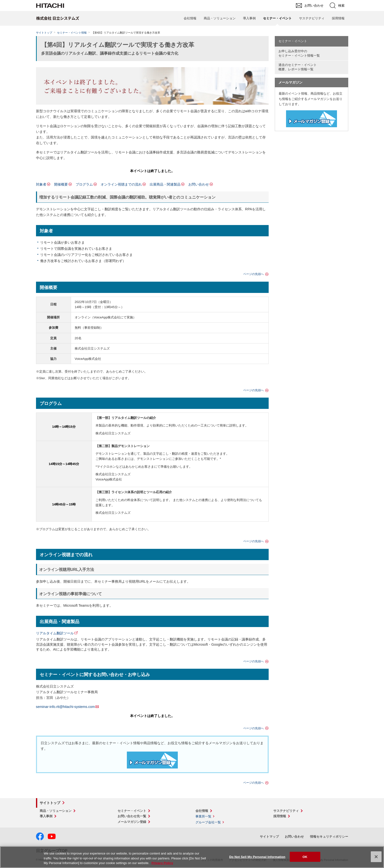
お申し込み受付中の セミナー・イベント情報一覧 (299, 53)
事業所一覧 (203, 816)
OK (305, 857)
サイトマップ (269, 837)
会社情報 (190, 18)
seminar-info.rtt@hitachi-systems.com (66, 707)
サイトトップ (44, 33)
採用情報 (338, 18)
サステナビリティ (312, 18)
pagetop (378, 744)
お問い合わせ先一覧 (132, 816)
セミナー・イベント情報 (72, 33)
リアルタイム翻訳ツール (55, 633)
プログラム (84, 184)
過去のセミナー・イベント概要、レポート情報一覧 (298, 67)
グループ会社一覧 (208, 822)
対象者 (41, 184)
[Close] (376, 857)
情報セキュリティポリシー (329, 837)
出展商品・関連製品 (165, 184)
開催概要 (61, 184)
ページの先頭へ (253, 274)
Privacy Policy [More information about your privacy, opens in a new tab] (162, 863)
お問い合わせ (199, 184)
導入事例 (249, 18)
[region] (192, 857)
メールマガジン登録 (132, 822)
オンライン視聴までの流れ (121, 184)
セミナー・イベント (293, 41)
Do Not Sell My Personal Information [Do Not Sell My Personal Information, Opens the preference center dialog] (257, 857)
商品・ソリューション (220, 18)
